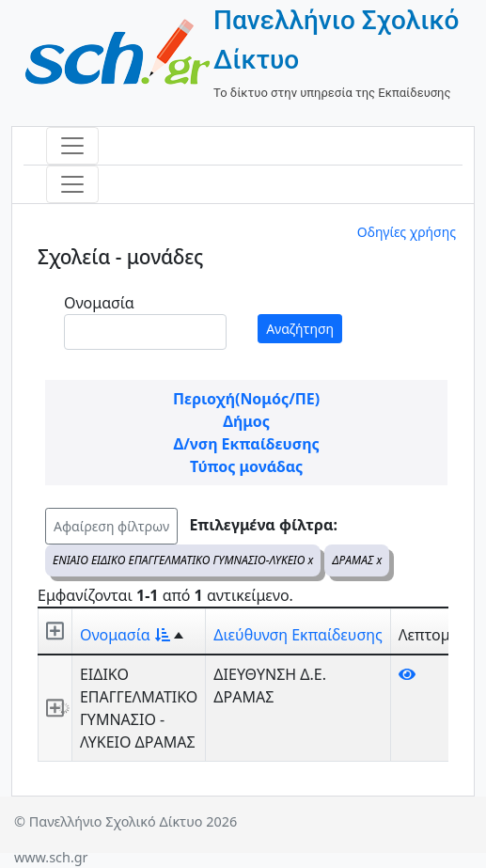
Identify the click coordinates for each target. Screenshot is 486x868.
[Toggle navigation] (72, 146)
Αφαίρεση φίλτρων (111, 526)
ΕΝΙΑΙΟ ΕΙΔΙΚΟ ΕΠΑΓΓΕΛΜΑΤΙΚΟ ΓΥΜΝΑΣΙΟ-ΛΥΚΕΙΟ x (183, 560)
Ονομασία (99, 303)
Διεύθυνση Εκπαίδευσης (298, 635)
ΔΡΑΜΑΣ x (357, 560)
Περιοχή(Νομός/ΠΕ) (246, 399)
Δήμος (246, 421)
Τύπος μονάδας (246, 466)
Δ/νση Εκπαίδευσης (246, 444)
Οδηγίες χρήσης (407, 232)
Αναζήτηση (300, 329)
